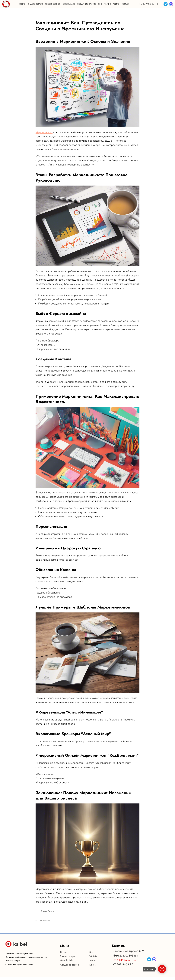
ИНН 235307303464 (125, 959)
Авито (92, 963)
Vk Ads (93, 959)
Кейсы (93, 968)
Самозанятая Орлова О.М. (129, 954)
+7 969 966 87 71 (148, 4)
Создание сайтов (69, 968)
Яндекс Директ (68, 959)
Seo (91, 955)
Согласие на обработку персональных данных (26, 960)
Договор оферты (13, 963)
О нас (63, 955)
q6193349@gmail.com (124, 963)
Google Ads (66, 963)
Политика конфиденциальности (19, 957)
